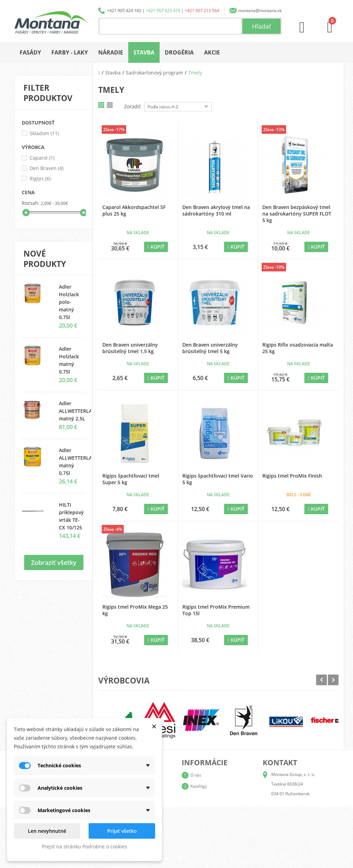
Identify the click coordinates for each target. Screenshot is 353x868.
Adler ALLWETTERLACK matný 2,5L (79, 411)
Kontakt (198, 830)
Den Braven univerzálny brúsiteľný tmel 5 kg (210, 348)
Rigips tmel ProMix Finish (292, 476)
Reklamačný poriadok (211, 819)
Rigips (40, 178)
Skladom (44, 133)
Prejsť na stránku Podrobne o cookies (84, 846)
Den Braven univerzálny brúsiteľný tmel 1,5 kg (130, 348)
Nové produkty (45, 259)
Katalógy (199, 786)
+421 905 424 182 (124, 11)
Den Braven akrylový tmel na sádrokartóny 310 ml (216, 210)
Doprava (199, 797)
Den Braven (47, 168)
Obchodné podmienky (211, 808)
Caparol (42, 158)
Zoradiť (132, 106)
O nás (196, 775)
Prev (321, 680)
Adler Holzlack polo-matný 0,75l (69, 302)
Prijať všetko (122, 831)
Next (333, 680)
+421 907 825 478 (163, 11)
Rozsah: (31, 203)
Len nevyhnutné (47, 831)
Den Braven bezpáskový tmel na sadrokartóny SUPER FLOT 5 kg (297, 214)
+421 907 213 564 (202, 11)
